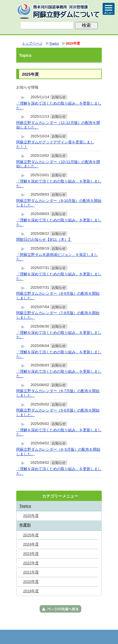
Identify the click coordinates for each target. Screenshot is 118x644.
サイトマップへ (88, 637)
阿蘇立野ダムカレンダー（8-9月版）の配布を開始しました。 (58, 296)
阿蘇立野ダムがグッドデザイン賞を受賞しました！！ (55, 144)
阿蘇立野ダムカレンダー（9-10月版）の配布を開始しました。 (59, 203)
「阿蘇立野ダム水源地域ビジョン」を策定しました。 (57, 257)
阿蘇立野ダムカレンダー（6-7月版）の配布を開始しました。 (58, 393)
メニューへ (59, 637)
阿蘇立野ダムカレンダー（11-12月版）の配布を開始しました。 (58, 125)
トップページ (30, 637)
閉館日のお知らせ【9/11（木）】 (44, 239)
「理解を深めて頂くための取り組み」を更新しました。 (59, 106)
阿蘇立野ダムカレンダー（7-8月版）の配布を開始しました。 (58, 315)
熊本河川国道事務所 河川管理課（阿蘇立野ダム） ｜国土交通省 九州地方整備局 (59, 11)
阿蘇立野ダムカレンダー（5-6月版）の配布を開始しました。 (58, 413)
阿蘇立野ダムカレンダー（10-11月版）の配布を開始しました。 (58, 164)
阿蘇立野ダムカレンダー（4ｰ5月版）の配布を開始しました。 (58, 452)
